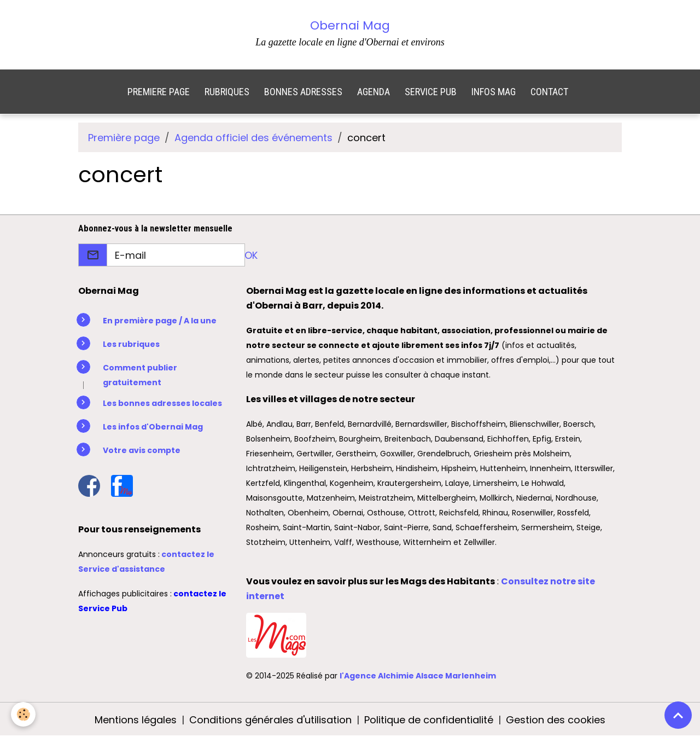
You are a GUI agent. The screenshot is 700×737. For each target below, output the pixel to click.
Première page (124, 138)
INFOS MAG (494, 92)
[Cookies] (23, 714)
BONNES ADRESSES (303, 92)
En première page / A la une (160, 321)
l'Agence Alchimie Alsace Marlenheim (418, 676)
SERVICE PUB (431, 92)
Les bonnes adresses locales (162, 403)
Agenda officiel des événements (253, 138)
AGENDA (374, 92)
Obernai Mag (350, 25)
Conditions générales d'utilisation (270, 720)
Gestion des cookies (556, 720)
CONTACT (549, 92)
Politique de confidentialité (429, 720)
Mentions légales (136, 720)
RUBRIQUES (227, 92)
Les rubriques (131, 344)
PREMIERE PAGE (159, 92)
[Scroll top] (678, 715)
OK (251, 255)
